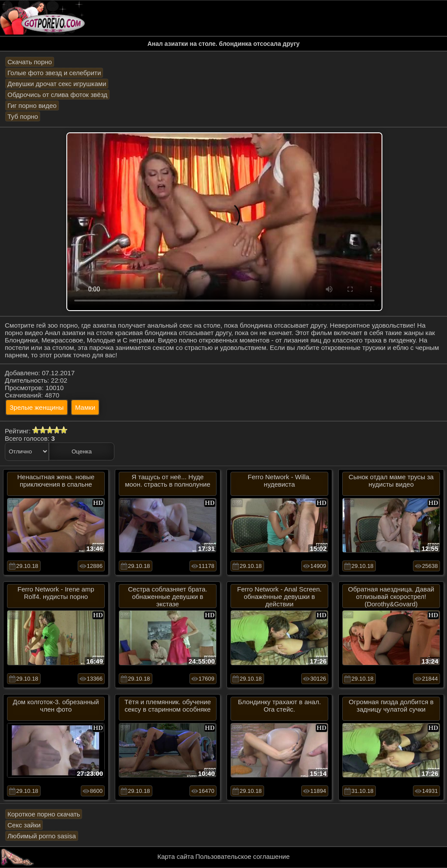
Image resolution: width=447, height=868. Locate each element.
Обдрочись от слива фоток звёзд (57, 95)
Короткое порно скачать (44, 814)
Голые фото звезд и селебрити (54, 73)
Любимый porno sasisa (42, 836)
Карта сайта (176, 856)
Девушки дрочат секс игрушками (57, 84)
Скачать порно (30, 62)
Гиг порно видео (32, 105)
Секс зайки (24, 825)
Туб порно (23, 116)
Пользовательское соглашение (242, 856)
